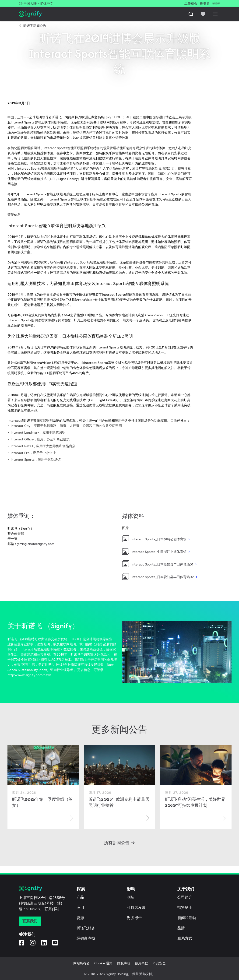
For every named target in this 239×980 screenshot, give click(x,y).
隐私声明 (124, 963)
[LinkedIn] (44, 943)
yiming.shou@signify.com (36, 544)
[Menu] (215, 14)
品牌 (181, 928)
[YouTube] (55, 943)
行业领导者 (65, 670)
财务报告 (134, 918)
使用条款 (141, 963)
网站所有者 (81, 963)
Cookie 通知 (103, 963)
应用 (80, 908)
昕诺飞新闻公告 (35, 26)
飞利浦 (97, 644)
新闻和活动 (187, 918)
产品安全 (159, 963)
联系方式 (185, 938)
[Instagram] (33, 943)
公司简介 (185, 897)
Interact (27, 649)
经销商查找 (86, 938)
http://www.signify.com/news (29, 675)
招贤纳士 (185, 908)
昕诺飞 (12, 639)
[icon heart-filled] (203, 14)
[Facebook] (21, 943)
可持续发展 (136, 908)
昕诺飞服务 (86, 928)
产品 (80, 897)
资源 (80, 918)
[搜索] (191, 14)
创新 (131, 897)
